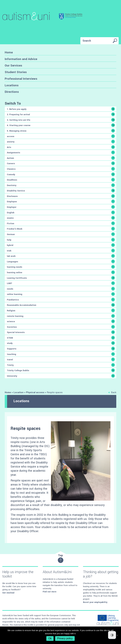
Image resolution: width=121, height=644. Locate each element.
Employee (61, 201)
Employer (61, 207)
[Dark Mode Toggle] (112, 635)
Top (61, 558)
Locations (12, 85)
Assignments (61, 152)
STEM (61, 338)
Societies (61, 327)
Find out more (49, 592)
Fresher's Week (61, 229)
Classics (61, 169)
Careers (61, 163)
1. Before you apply (61, 109)
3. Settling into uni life (61, 120)
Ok (50, 638)
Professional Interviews (21, 79)
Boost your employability (95, 602)
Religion (61, 310)
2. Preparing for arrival (61, 114)
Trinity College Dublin (61, 370)
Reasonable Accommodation (61, 305)
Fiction (61, 223)
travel (61, 359)
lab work (61, 256)
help (61, 240)
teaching (61, 354)
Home (9, 52)
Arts (61, 147)
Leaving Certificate (61, 278)
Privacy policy (65, 638)
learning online (61, 272)
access (61, 136)
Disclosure (61, 196)
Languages (61, 261)
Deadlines (61, 180)
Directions (12, 92)
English (61, 212)
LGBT (61, 283)
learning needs (61, 267)
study (61, 343)
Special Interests (61, 332)
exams (61, 218)
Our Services (13, 65)
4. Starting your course (61, 125)
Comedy (61, 174)
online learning (61, 294)
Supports (61, 349)
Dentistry (61, 185)
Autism (61, 158)
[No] (117, 635)
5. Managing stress (61, 131)
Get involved (8, 593)
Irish (61, 251)
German (61, 234)
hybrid (61, 245)
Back (112, 392)
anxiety (61, 142)
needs (61, 289)
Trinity (61, 365)
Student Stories (16, 72)
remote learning (61, 316)
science (61, 321)
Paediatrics (61, 300)
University (61, 376)
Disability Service (61, 191)
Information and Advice (21, 59)
